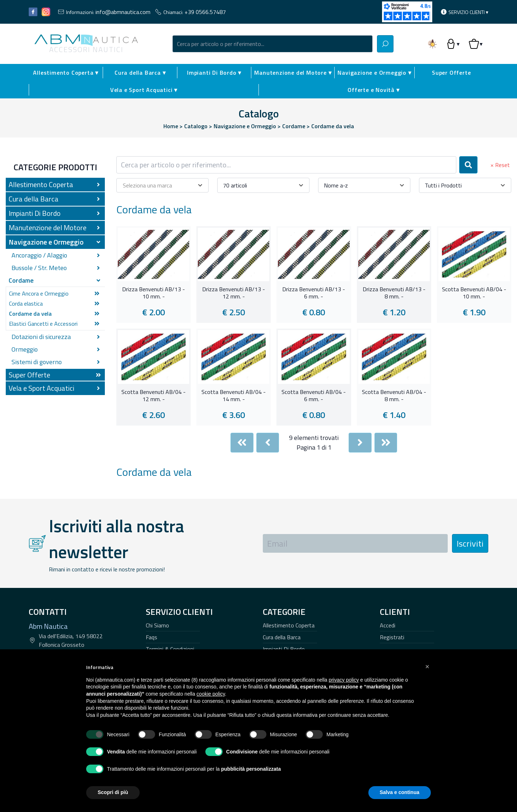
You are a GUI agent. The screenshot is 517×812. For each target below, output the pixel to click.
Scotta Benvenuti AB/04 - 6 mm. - (314, 396)
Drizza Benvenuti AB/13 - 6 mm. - (314, 293)
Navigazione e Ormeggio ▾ (374, 73)
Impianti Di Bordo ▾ (214, 73)
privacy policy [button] (344, 680)
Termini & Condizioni (170, 649)
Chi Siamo (157, 625)
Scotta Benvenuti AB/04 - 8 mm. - (394, 396)
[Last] (386, 443)
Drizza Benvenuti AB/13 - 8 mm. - (394, 293)
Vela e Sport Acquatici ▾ (144, 90)
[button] (427, 667)
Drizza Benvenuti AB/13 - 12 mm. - (234, 293)
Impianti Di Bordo (284, 649)
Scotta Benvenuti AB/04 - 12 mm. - (153, 396)
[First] (242, 443)
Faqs (152, 637)
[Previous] (268, 443)
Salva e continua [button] (400, 792)
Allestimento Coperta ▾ (66, 73)
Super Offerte (451, 73)
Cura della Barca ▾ (140, 73)
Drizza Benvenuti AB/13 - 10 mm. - (153, 293)
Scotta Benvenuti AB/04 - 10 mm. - (474, 293)
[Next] (360, 443)
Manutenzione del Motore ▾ (293, 73)
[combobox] (273, 44)
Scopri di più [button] (113, 792)
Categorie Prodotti (55, 167)
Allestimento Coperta (289, 625)
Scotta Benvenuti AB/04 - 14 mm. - (234, 396)
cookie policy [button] (211, 694)
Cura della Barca (282, 637)
